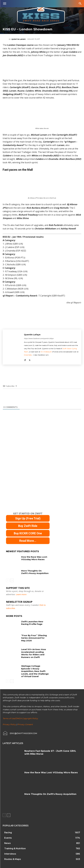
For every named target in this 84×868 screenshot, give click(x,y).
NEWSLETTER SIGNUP (19, 602)
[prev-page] (8, 580)
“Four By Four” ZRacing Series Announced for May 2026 (34, 638)
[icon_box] (20, 733)
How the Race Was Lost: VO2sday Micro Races (34, 558)
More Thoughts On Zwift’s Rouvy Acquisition (35, 572)
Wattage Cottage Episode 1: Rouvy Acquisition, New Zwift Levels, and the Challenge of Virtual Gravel (35, 671)
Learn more (21, 594)
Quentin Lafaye (18, 39)
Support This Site (18, 588)
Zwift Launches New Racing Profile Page (32, 623)
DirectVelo (28, 355)
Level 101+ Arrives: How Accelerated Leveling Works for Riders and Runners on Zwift (34, 653)
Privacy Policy (9, 724)
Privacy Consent (25, 724)
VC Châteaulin (46, 352)
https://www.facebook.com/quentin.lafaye (39, 338)
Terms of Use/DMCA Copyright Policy (20, 718)
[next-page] (12, 580)
